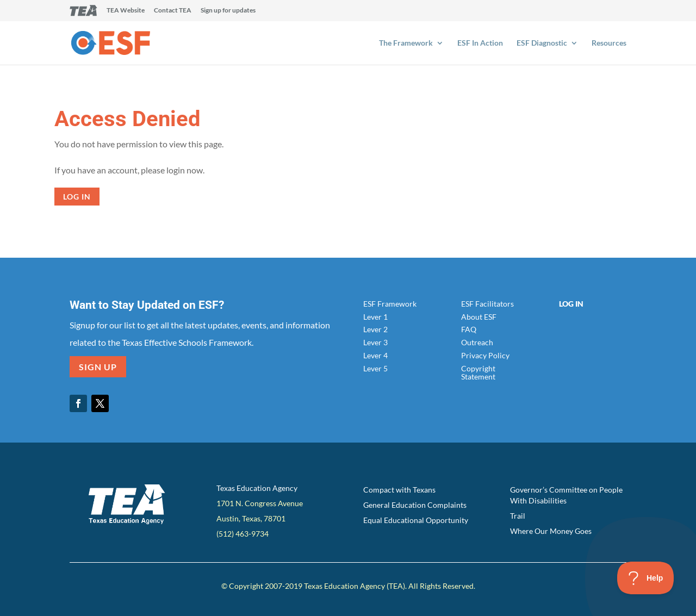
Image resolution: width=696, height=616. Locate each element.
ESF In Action (480, 43)
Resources (609, 43)
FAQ (469, 329)
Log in (77, 197)
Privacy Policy (485, 355)
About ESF (479, 317)
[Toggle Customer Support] (646, 578)
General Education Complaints (415, 505)
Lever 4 (375, 355)
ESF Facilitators (487, 304)
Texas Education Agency (257, 488)
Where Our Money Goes (551, 531)
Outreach (477, 342)
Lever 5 (375, 368)
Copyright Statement (478, 372)
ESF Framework (390, 304)
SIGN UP (98, 367)
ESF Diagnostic (542, 43)
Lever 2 (375, 329)
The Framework (406, 43)
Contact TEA (173, 11)
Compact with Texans (399, 490)
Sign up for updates (228, 11)
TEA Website (126, 11)
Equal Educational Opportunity (416, 520)
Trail (518, 516)
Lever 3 (375, 342)
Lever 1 (375, 317)
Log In (571, 304)
